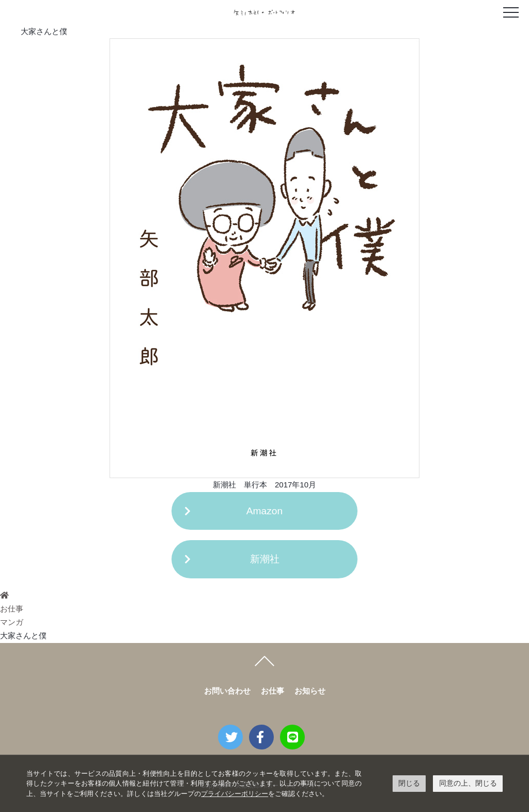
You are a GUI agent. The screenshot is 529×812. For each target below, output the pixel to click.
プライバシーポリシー (235, 794)
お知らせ (310, 691)
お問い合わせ (227, 691)
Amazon (264, 511)
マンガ (12, 622)
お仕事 (12, 609)
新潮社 (265, 559)
